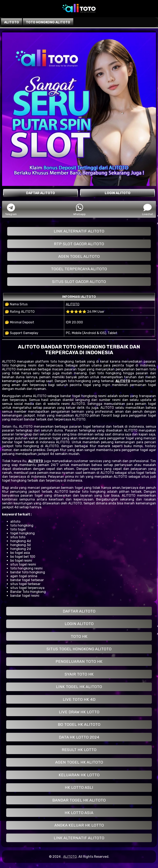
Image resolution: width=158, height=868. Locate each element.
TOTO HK (79, 636)
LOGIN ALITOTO (79, 624)
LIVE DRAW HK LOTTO (79, 712)
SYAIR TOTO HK (79, 674)
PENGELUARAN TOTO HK (79, 661)
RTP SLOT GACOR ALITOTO (79, 244)
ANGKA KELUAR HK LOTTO (79, 825)
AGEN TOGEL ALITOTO (79, 256)
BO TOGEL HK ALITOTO (79, 724)
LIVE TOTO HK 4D (79, 699)
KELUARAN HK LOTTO (79, 775)
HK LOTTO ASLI (79, 787)
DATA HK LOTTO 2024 (79, 737)
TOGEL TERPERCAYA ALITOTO (79, 269)
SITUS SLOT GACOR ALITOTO (79, 282)
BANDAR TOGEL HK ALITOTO (79, 800)
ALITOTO (73, 304)
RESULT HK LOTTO (79, 750)
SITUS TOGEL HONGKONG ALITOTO (79, 649)
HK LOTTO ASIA (79, 813)
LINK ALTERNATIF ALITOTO (79, 231)
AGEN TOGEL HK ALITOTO (79, 762)
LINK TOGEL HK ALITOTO (79, 687)
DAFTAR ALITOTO (79, 611)
